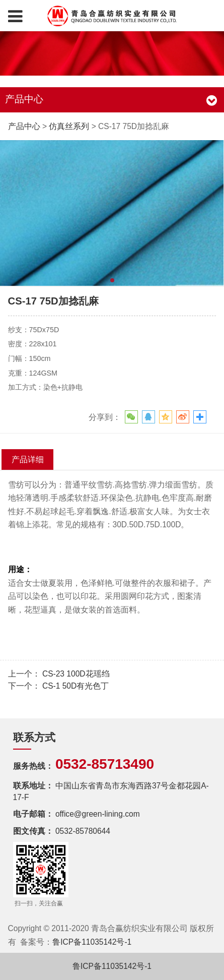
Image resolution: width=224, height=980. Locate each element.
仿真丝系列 (69, 126)
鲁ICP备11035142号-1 (92, 942)
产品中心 (24, 126)
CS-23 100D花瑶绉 (76, 674)
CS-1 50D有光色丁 (76, 686)
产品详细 (28, 459)
